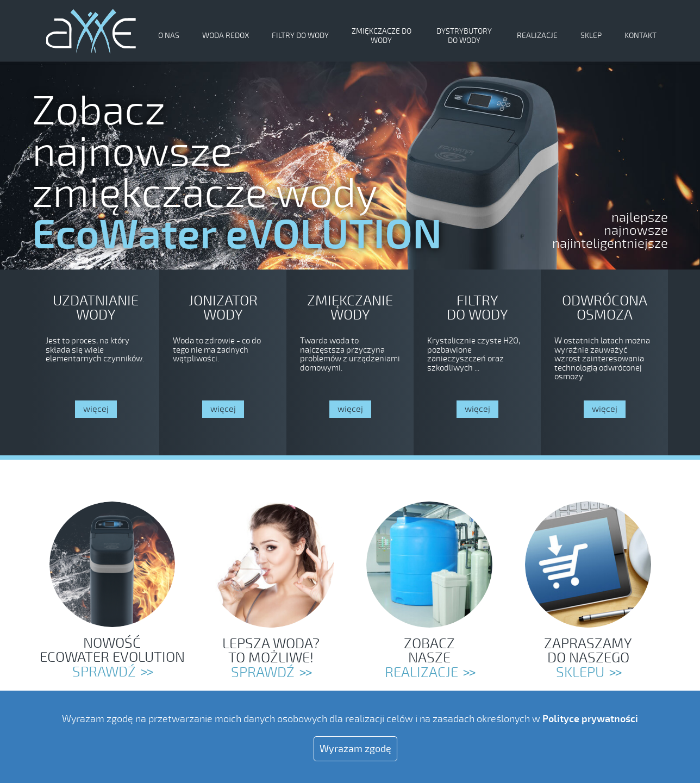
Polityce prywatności (590, 719)
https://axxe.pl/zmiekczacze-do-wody (96, 362)
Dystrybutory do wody (464, 36)
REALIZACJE (421, 673)
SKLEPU (580, 673)
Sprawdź (104, 672)
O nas (169, 36)
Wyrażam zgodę (355, 749)
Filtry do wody (300, 36)
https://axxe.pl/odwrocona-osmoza (604, 362)
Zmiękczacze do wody (382, 36)
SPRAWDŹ (263, 673)
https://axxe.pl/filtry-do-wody (477, 362)
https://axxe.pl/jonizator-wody (223, 362)
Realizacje (537, 36)
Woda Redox (226, 36)
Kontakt (640, 36)
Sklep (591, 36)
